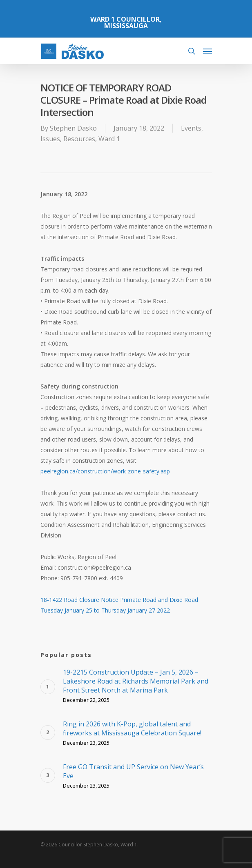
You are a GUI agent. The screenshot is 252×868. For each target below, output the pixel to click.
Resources (79, 139)
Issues (50, 139)
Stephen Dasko (73, 128)
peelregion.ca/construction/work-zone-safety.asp (105, 471)
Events (191, 128)
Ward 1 (109, 139)
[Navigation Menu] (207, 51)
